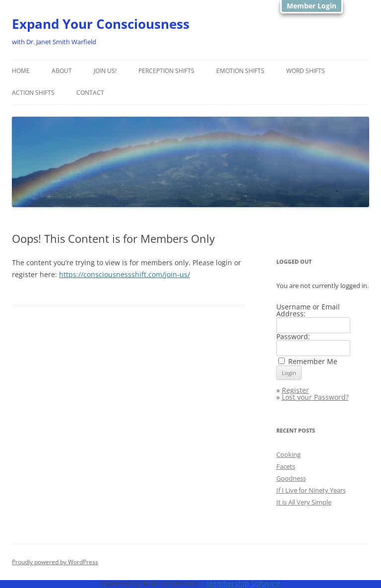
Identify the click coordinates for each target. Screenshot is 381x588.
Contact (90, 93)
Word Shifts (306, 71)
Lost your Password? (315, 397)
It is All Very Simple (304, 502)
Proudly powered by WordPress (55, 562)
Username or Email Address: (308, 310)
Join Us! (105, 71)
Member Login (312, 6)
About (62, 71)
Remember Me (313, 361)
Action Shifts (33, 93)
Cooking (288, 454)
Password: (293, 336)
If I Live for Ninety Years (311, 490)
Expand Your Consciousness (101, 24)
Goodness (291, 478)
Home (21, 71)
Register (295, 390)
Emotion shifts (240, 71)
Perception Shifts (166, 71)
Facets (286, 466)
